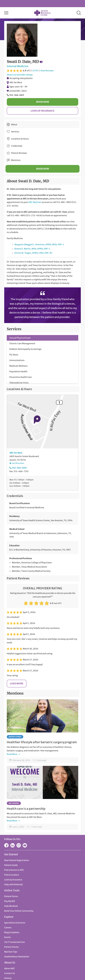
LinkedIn (13, 845)
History (8, 978)
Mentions (16, 160)
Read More (12, 754)
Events (8, 937)
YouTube (25, 845)
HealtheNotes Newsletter (17, 957)
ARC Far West (16, 82)
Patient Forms (11, 896)
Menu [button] (6, 13)
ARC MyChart (35, 202)
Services (15, 132)
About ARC (10, 968)
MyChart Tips (11, 952)
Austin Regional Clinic (43, 13)
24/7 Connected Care (15, 942)
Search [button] (79, 13)
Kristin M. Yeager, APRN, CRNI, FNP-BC (33, 253)
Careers (8, 928)
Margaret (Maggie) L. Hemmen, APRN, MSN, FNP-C (39, 244)
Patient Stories (15, 737)
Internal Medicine (18, 66)
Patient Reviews (19, 153)
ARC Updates (14, 803)
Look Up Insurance (43, 111)
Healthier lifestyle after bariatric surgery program (42, 742)
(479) (35, 71)
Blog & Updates (12, 932)
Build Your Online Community (19, 911)
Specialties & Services (15, 923)
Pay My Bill (10, 901)
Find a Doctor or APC (14, 870)
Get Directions (18, 463)
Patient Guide (11, 865)
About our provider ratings (20, 75)
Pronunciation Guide (41, 62)
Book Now (43, 102)
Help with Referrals (14, 884)
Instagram (19, 845)
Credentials (17, 146)
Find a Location (12, 875)
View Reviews (47, 71)
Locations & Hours (20, 139)
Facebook (6, 845)
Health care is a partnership (26, 809)
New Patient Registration (17, 860)
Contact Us (10, 973)
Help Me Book (11, 906)
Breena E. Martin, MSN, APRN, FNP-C (32, 249)
